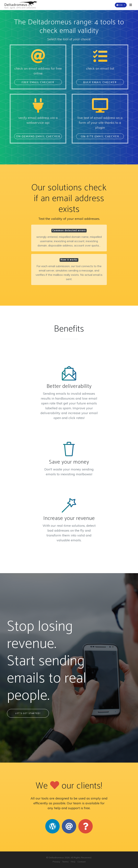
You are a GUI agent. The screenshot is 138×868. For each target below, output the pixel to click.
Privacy (56, 862)
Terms (65, 862)
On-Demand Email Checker (38, 136)
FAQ (73, 862)
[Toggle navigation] (131, 5)
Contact (81, 862)
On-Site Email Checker (100, 136)
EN (120, 5)
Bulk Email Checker (100, 82)
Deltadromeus (56, 857)
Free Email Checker (38, 82)
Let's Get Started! (28, 713)
